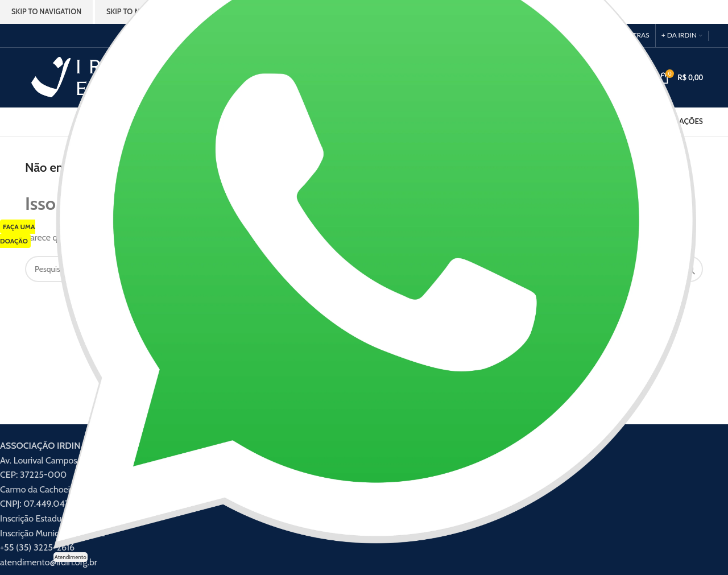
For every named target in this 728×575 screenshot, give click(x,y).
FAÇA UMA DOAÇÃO (18, 234)
